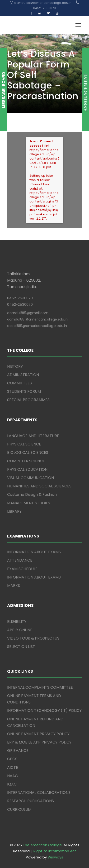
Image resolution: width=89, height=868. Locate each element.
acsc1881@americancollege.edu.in (37, 326)
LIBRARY (14, 511)
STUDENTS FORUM (24, 391)
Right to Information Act (55, 851)
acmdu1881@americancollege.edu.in (37, 319)
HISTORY (15, 366)
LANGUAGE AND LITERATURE (33, 436)
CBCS (12, 759)
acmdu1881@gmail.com (28, 313)
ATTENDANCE (20, 560)
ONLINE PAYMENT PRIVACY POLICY (38, 734)
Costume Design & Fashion (32, 494)
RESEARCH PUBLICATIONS (30, 801)
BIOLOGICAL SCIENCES (28, 452)
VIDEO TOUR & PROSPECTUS (33, 638)
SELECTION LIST (21, 647)
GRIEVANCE (18, 751)
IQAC (12, 784)
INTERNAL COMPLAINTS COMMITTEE (40, 687)
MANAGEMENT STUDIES (29, 503)
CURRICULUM (19, 809)
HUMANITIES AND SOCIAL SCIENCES (39, 486)
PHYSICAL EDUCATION (27, 469)
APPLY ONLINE (20, 630)
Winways (55, 857)
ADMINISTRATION (23, 375)
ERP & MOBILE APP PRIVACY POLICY (39, 742)
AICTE (13, 767)
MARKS (14, 586)
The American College (42, 845)
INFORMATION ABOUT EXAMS (34, 552)
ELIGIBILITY (17, 622)
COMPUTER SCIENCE (26, 461)
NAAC (12, 776)
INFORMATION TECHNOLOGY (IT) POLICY (44, 710)
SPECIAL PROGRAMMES (28, 400)
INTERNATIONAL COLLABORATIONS (39, 793)
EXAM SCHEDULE (22, 569)
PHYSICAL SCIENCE (24, 444)
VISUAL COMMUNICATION (30, 478)
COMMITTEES (19, 383)
